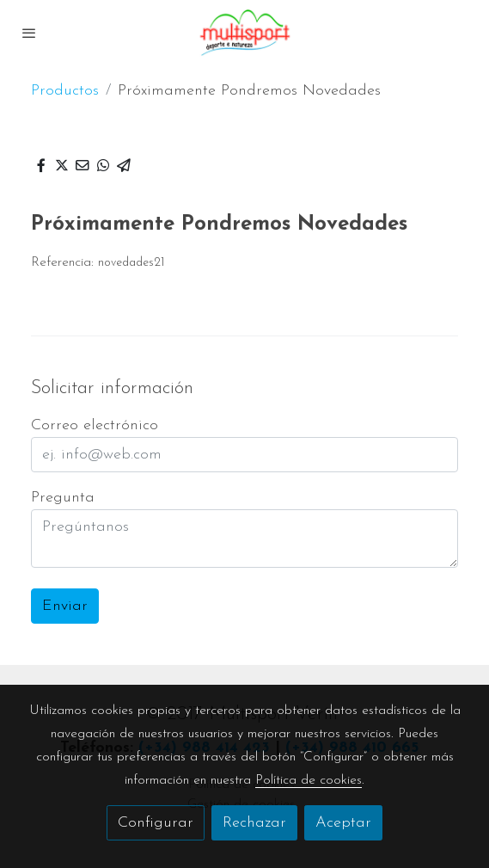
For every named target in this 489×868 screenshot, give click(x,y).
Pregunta (63, 498)
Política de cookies (309, 780)
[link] (245, 33)
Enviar (65, 606)
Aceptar (343, 823)
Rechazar (254, 823)
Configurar (156, 823)
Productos (65, 91)
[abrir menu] (29, 33)
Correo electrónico (95, 425)
